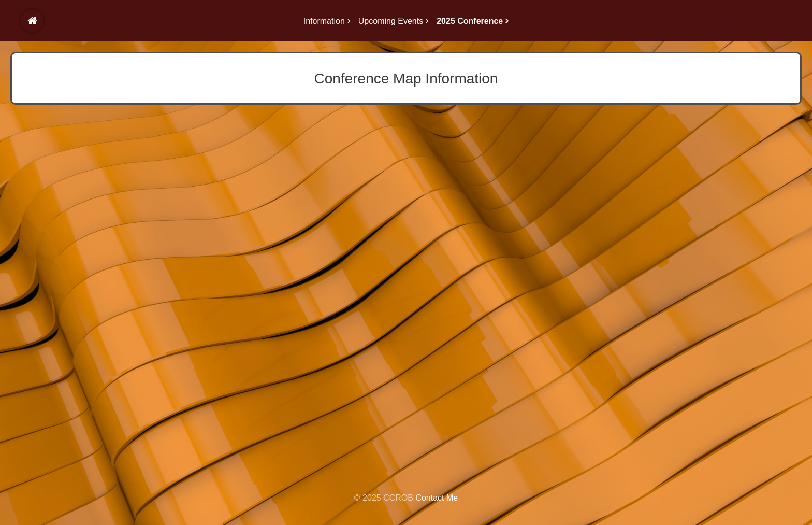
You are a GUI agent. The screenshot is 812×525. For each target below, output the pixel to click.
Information (324, 21)
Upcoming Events (391, 21)
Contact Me (437, 498)
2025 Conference (470, 21)
